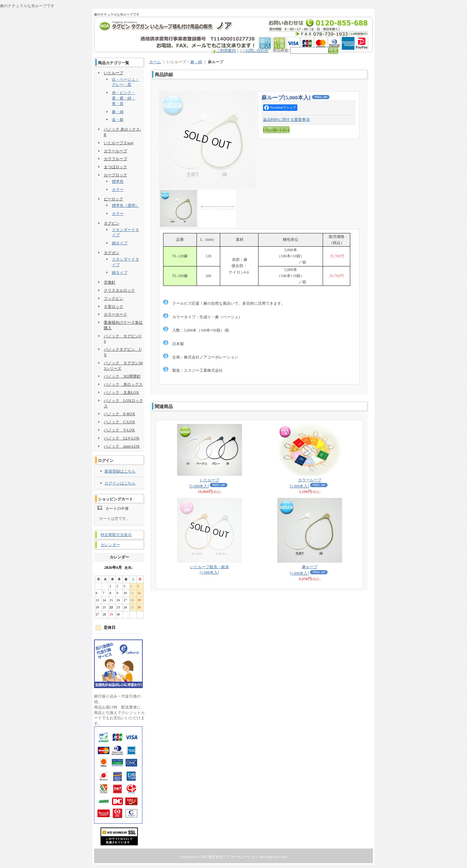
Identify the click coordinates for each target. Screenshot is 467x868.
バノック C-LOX (120, 422)
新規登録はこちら (120, 471)
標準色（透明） (126, 205)
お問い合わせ (257, 51)
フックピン (114, 299)
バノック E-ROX (120, 414)
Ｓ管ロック (114, 307)
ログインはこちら (120, 483)
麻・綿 (118, 112)
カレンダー (110, 545)
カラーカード (115, 314)
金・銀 (118, 120)
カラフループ (115, 159)
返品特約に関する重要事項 (286, 120)
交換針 (110, 282)
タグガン (112, 253)
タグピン (112, 223)
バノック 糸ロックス (123, 384)
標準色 (118, 182)
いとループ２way (119, 143)
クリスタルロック (119, 290)
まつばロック (115, 167)
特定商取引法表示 (116, 535)
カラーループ (115, 151)
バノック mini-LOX (122, 446)
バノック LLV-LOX (122, 438)
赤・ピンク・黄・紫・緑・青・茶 (124, 98)
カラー (118, 190)
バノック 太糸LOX (121, 393)
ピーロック (114, 199)
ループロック (115, 175)
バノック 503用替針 (122, 376)
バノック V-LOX (119, 430)
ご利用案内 (226, 51)
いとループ (114, 73)
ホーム (155, 62)
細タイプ (120, 243)
